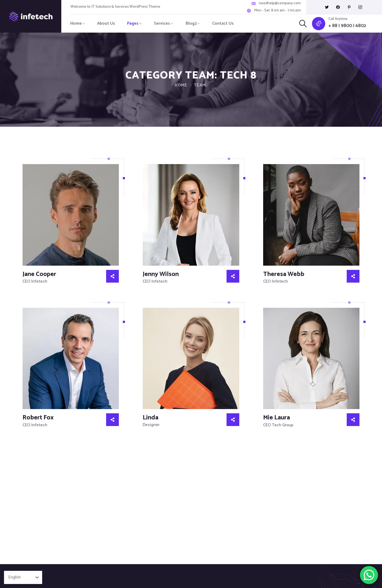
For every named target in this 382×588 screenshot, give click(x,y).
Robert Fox (38, 418)
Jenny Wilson (161, 274)
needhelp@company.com (280, 3)
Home (76, 23)
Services (162, 23)
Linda (151, 418)
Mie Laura (277, 418)
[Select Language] (23, 577)
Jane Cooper (39, 274)
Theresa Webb (284, 274)
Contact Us (223, 23)
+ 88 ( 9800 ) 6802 (347, 26)
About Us (106, 23)
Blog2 (191, 23)
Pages (133, 23)
